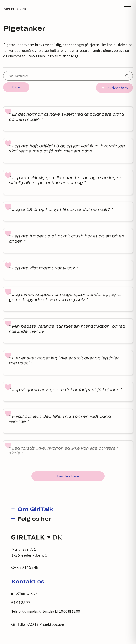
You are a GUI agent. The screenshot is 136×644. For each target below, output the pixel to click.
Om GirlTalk (35, 510)
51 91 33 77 (21, 603)
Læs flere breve (68, 476)
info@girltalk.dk (24, 593)
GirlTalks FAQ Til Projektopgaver (38, 624)
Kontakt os (28, 582)
